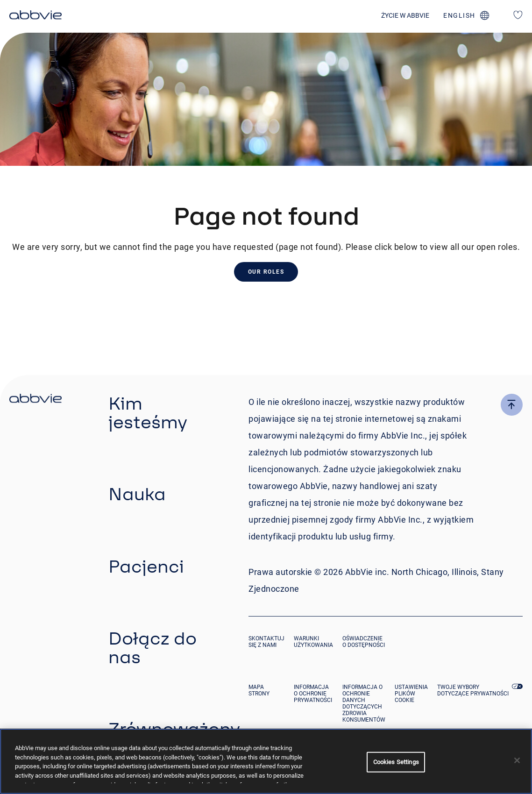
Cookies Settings (396, 762)
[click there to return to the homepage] (35, 400)
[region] (266, 761)
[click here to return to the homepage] (35, 16)
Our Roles (266, 272)
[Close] (517, 760)
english (459, 15)
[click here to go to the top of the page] (512, 405)
